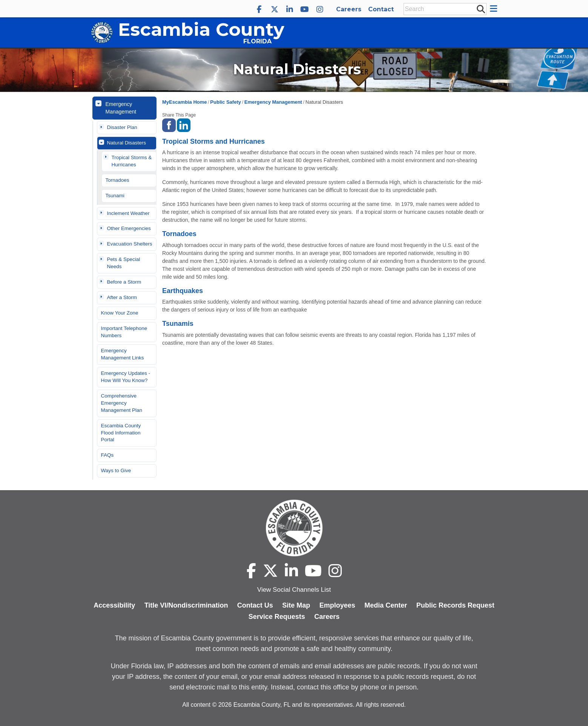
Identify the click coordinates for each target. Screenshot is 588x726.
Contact (381, 9)
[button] (495, 9)
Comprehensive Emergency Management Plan (122, 403)
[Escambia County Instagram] (320, 9)
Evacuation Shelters (130, 244)
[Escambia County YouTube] (305, 9)
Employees (337, 605)
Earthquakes (183, 291)
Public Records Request (455, 605)
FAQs (107, 455)
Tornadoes (117, 180)
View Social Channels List (294, 590)
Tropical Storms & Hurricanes (132, 161)
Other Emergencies (129, 228)
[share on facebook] (169, 124)
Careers (349, 9)
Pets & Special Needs (124, 263)
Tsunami (115, 196)
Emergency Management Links (123, 354)
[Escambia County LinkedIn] (290, 9)
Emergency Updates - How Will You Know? (126, 377)
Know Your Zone (120, 313)
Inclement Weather (128, 213)
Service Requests (277, 617)
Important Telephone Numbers (124, 332)
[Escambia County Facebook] (259, 9)
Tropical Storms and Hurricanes (213, 141)
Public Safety (226, 102)
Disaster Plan (122, 127)
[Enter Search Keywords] (443, 9)
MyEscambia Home (185, 102)
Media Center (386, 605)
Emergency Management (121, 108)
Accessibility (114, 605)
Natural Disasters (127, 143)
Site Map (296, 605)
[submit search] (481, 9)
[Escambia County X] (275, 9)
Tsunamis (178, 324)
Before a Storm (124, 282)
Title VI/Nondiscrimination (186, 605)
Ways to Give (116, 470)
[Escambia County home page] (294, 528)
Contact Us (255, 605)
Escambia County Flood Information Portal (121, 433)
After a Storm (122, 297)
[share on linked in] (184, 124)
